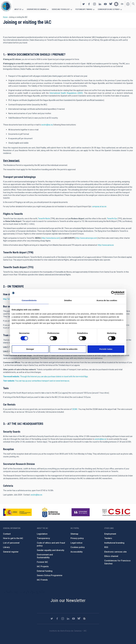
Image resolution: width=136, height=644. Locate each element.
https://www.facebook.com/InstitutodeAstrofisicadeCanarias (89, 4)
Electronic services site (115, 552)
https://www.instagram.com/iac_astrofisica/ (94, 4)
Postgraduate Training (84, 9)
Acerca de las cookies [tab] (107, 300)
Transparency (43, 538)
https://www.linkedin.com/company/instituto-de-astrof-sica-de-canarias (100, 4)
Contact (7, 534)
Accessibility (77, 552)
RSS (106, 547)
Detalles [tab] (68, 300)
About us (18, 9)
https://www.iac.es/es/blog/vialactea (116, 4)
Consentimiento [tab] (29, 300)
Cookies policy (78, 547)
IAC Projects (43, 566)
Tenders (108, 538)
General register (11, 552)
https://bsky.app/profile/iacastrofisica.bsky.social (111, 4)
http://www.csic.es (116, 512)
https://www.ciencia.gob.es (17, 512)
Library (6, 547)
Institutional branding (114, 543)
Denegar (30, 349)
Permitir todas (106, 349)
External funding (45, 571)
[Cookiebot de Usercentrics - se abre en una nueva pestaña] (113, 293)
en (122, 4)
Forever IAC (42, 562)
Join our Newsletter (68, 600)
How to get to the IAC (13, 538)
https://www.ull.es (81, 512)
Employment (110, 534)
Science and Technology (61, 9)
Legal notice (76, 543)
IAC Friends (42, 580)
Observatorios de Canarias (36, 9)
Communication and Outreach (109, 9)
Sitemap (74, 534)
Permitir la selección (68, 349)
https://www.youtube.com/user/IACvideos (105, 4)
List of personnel (11, 543)
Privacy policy (77, 538)
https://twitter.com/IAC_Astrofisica (84, 4)
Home (5, 17)
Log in (128, 4)
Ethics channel (111, 556)
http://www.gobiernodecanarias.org (51, 512)
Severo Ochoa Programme (50, 575)
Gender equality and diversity (51, 550)
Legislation (42, 534)
